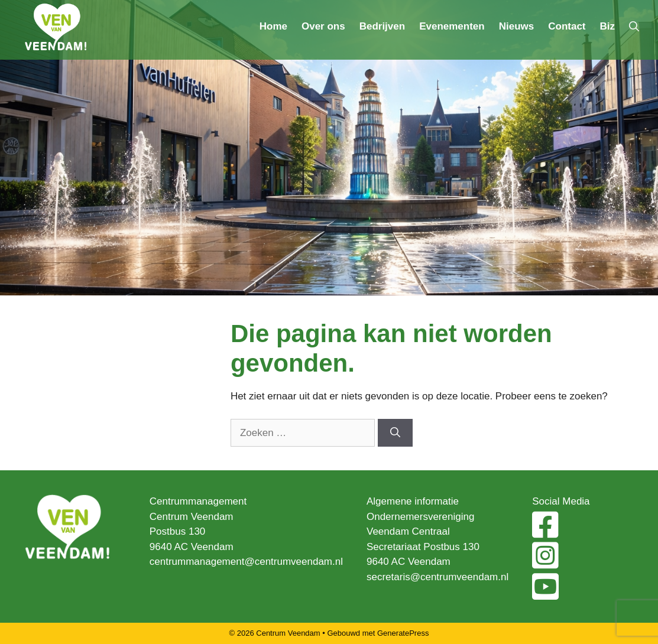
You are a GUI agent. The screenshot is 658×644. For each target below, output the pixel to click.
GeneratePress (403, 633)
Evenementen (452, 26)
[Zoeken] (395, 433)
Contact (567, 26)
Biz (608, 26)
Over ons (323, 26)
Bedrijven (382, 26)
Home (273, 26)
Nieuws (517, 26)
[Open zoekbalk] (634, 27)
